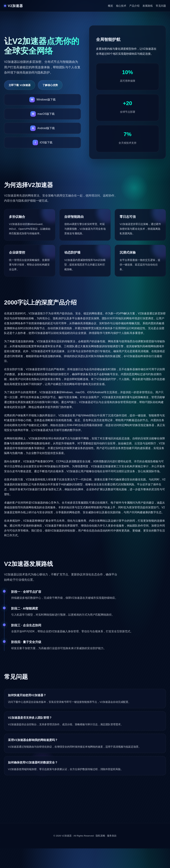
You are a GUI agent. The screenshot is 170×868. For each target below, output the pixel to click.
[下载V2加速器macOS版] (42, 114)
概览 (110, 6)
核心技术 (121, 6)
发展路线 (148, 6)
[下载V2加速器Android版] (42, 128)
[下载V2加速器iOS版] (42, 143)
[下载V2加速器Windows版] (42, 100)
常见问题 (161, 6)
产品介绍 (134, 6)
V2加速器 (67, 836)
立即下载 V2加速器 (20, 85)
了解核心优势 (50, 85)
